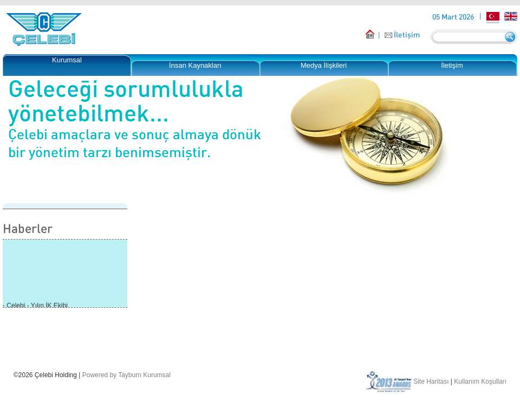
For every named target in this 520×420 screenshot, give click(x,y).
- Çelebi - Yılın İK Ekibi (35, 306)
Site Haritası (431, 382)
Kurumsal (67, 60)
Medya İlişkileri (324, 65)
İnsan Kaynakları (195, 65)
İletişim (407, 34)
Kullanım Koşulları (480, 382)
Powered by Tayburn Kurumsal (126, 375)
